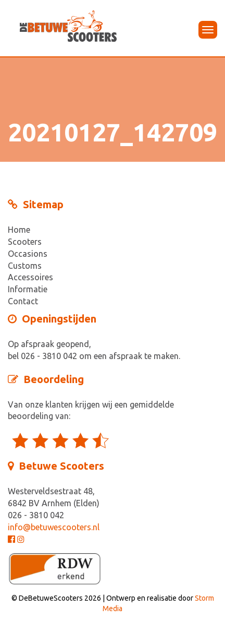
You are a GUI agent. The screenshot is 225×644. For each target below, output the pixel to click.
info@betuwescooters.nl (54, 527)
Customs (25, 266)
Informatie (28, 289)
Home (19, 230)
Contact (23, 301)
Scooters (25, 242)
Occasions (28, 254)
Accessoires (30, 277)
